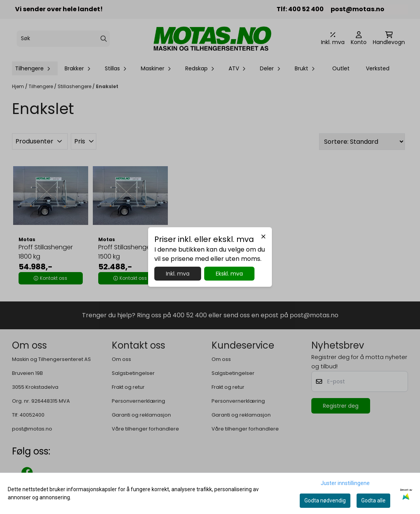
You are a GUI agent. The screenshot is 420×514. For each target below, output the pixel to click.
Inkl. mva (178, 274)
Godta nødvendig (325, 500)
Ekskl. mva (229, 274)
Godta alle (373, 500)
